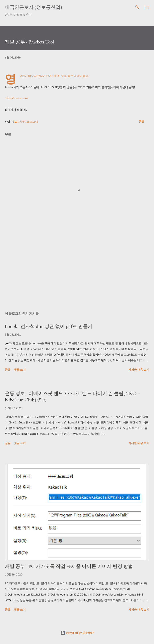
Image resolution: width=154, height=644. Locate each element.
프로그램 (32, 121)
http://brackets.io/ (16, 98)
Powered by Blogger (77, 633)
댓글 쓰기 (20, 369)
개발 (15, 121)
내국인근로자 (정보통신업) (33, 7)
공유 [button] (142, 121)
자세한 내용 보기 (139, 369)
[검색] (137, 7)
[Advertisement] (77, 271)
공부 (22, 121)
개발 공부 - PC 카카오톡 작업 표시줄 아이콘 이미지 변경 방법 (69, 566)
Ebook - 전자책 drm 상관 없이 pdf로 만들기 (49, 326)
